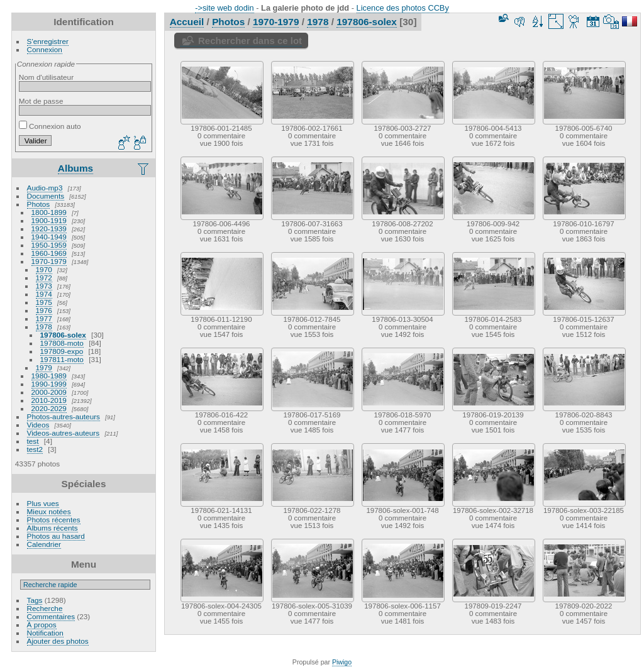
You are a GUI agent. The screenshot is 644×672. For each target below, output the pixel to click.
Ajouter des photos (58, 641)
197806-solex (63, 335)
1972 (44, 278)
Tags (35, 600)
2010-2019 (49, 400)
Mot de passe (41, 101)
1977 (44, 318)
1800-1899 (49, 212)
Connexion (45, 49)
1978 (44, 327)
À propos (42, 625)
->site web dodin (225, 8)
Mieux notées (49, 511)
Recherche (45, 608)
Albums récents (53, 528)
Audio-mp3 (45, 188)
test (33, 441)
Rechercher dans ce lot (250, 41)
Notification (45, 633)
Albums (75, 168)
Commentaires (51, 616)
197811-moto (62, 359)
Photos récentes (54, 520)
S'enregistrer (48, 41)
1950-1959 (49, 245)
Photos (39, 204)
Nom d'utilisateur (46, 77)
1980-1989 (49, 376)
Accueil (187, 22)
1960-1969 (49, 253)
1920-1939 (49, 229)
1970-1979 (49, 261)
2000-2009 (49, 392)
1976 (44, 310)
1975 (44, 302)
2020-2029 (49, 408)
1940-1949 (49, 237)
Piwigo (342, 662)
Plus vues (43, 503)
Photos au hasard (56, 536)
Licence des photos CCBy (403, 8)
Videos (38, 425)
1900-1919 (49, 220)
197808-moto (62, 343)
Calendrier (44, 544)
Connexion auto (50, 126)
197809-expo (62, 351)
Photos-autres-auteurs (64, 416)
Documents (46, 196)
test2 (35, 449)
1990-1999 (49, 384)
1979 (44, 367)
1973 (44, 286)
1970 (44, 269)
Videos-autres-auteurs (64, 433)
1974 (44, 294)
